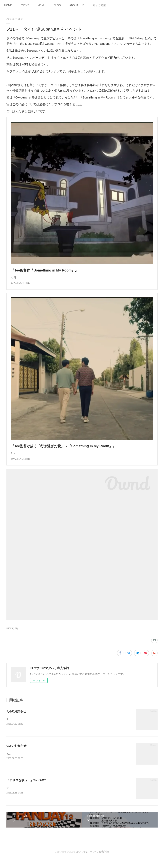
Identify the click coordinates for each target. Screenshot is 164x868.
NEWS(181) (12, 637)
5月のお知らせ (16, 720)
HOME (8, 5)
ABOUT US (77, 5)
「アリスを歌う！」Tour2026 (26, 789)
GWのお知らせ (16, 755)
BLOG (57, 5)
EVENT (25, 5)
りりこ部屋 (99, 5)
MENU (41, 5)
